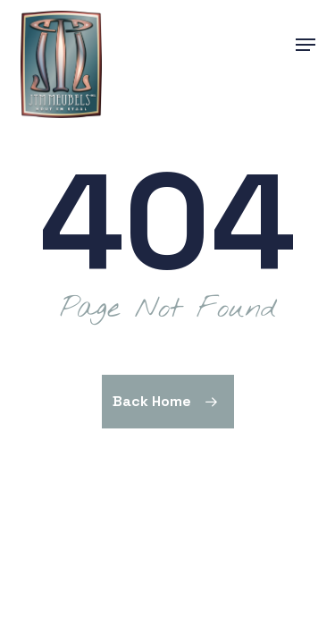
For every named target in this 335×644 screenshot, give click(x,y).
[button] (306, 45)
